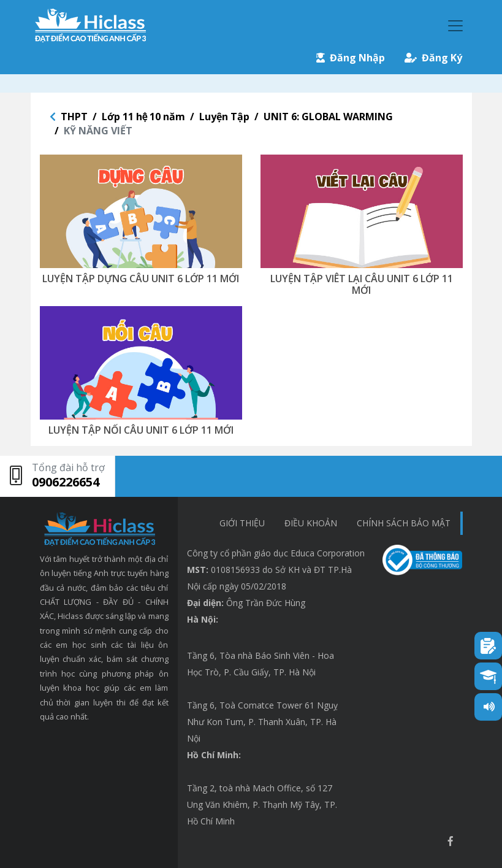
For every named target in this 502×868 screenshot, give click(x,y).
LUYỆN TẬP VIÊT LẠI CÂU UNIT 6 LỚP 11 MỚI (362, 284)
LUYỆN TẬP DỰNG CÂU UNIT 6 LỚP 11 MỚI (141, 278)
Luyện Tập (224, 117)
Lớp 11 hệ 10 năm (144, 117)
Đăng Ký (433, 58)
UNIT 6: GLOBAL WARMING (328, 117)
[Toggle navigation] (455, 26)
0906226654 (66, 482)
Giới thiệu (242, 523)
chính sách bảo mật (404, 523)
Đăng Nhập (351, 58)
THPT (74, 117)
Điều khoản (311, 523)
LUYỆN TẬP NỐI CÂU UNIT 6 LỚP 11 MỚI (141, 430)
